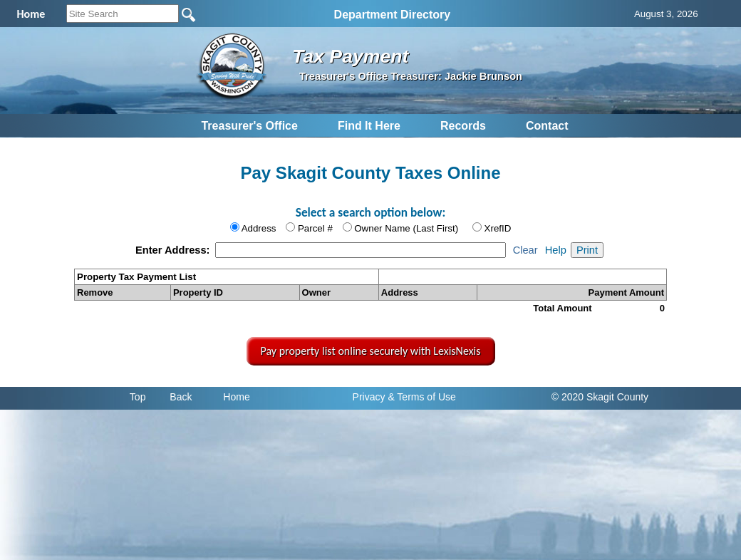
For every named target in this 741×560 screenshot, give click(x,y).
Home (236, 397)
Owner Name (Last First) (406, 228)
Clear (525, 250)
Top (138, 397)
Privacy (369, 397)
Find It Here (369, 126)
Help (556, 250)
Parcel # (315, 228)
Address (259, 228)
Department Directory (393, 15)
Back (181, 397)
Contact (547, 126)
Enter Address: (174, 250)
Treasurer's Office (249, 126)
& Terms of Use (421, 397)
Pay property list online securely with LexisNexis (371, 351)
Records (463, 126)
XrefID (498, 228)
